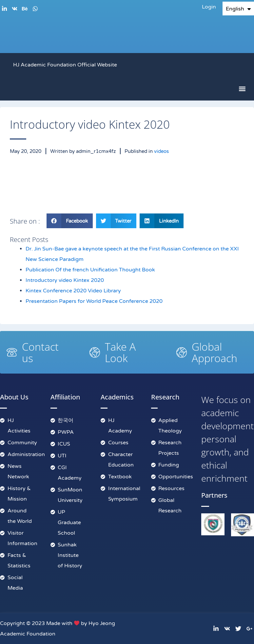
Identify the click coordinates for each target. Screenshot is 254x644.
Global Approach (215, 352)
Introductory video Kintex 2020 (65, 281)
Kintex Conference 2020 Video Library (73, 291)
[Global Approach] (182, 352)
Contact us (40, 352)
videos (161, 151)
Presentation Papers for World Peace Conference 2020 (94, 302)
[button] (242, 89)
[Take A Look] (95, 352)
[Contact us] (12, 352)
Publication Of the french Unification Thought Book (90, 270)
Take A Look (120, 352)
